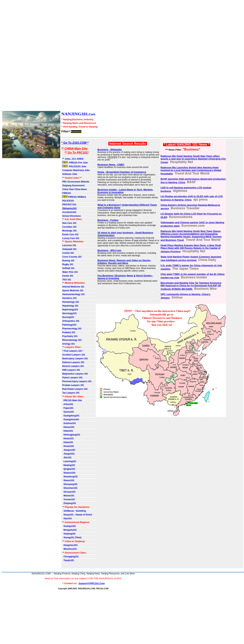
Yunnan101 (69, 499)
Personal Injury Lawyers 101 (77, 381)
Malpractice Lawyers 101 (75, 374)
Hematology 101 (71, 302)
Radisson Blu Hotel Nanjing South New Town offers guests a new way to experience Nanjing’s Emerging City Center (193, 159)
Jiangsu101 (69, 450)
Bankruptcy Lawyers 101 (75, 359)
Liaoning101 (69, 461)
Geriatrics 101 (69, 298)
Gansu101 (68, 412)
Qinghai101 (69, 469)
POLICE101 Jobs (75, 166)
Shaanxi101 (69, 473)
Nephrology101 (70, 310)
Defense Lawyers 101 (73, 362)
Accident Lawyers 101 (74, 355)
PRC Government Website (76, 182)
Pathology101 (69, 325)
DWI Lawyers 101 (71, 370)
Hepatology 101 (70, 306)
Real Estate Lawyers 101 (75, 389)
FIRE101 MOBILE (74, 197)
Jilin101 (67, 458)
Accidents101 (69, 212)
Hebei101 (68, 431)
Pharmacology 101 (72, 329)
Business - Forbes (108, 220)
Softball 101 (68, 268)
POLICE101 (68, 201)
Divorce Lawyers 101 (73, 366)
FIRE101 (67, 193)
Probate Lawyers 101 (73, 385)
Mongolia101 (69, 530)
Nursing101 (68, 317)
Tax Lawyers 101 (71, 393)
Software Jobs (70, 174)
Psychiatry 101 (70, 336)
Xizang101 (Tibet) (72, 538)
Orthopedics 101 (71, 321)
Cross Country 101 (72, 257)
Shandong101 (70, 477)
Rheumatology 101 (72, 340)
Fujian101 (68, 408)
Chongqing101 (70, 557)
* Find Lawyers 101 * (73, 351)
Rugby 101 (68, 264)
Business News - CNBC (111, 165)
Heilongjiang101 (71, 435)
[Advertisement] (110, 56)
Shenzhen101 (70, 488)
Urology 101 (69, 344)
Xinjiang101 (69, 534)
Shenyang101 (70, 484)
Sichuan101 (69, 492)
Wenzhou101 (70, 549)
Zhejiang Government (73, 186)
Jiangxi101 (68, 454)
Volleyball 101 (69, 249)
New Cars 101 (69, 223)
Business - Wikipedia (110, 150)
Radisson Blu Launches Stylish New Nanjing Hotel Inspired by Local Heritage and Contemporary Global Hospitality (191, 171)
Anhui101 (68, 404)
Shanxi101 (68, 480)
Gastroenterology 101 (73, 294)
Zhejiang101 (69, 503)
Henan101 (68, 439)
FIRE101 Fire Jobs (75, 162)
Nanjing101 (69, 465)
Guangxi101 (69, 526)
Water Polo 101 (70, 272)
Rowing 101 (68, 261)
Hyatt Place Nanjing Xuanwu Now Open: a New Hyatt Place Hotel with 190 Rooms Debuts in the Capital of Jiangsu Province (191, 248)
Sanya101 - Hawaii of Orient (77, 515)
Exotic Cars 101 (70, 234)
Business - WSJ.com (109, 250)
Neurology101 (69, 313)
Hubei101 (68, 442)
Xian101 (67, 519)
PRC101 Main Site (72, 400)
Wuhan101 (68, 496)
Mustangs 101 (69, 231)
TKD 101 (67, 280)
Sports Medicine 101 (73, 291)
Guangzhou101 (71, 419)
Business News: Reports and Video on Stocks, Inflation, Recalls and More (124, 262)
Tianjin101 (68, 560)
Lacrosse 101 (69, 245)
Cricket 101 (68, 253)
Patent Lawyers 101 (72, 378)
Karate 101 (68, 276)
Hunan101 (68, 446)
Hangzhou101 (70, 545)
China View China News (75, 189)
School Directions (72, 216)
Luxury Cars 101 (71, 238)
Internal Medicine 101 (73, 287)
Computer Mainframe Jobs (76, 170)
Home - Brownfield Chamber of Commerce (122, 172)
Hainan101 (68, 427)
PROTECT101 (69, 205)
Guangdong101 (71, 416)
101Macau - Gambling (74, 511)
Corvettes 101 (69, 227)
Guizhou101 (69, 423)
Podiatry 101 (69, 332)
